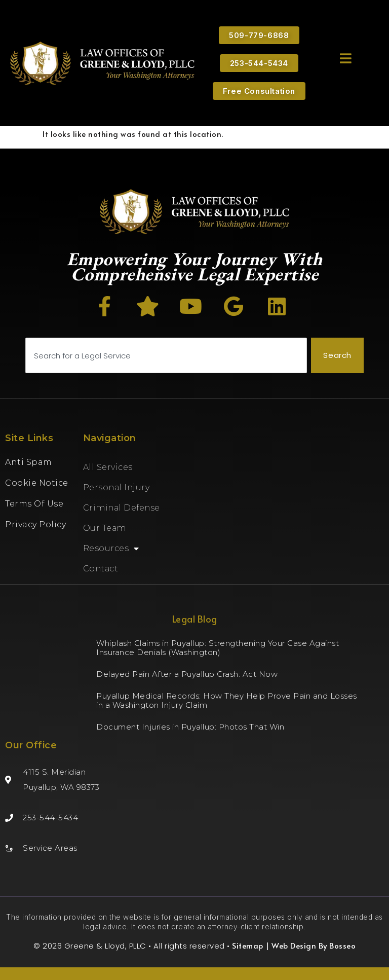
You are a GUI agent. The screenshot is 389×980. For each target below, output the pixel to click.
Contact (101, 569)
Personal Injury (116, 487)
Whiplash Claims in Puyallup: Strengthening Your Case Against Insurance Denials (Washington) (218, 648)
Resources (111, 549)
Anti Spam (29, 462)
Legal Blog (195, 619)
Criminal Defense (122, 508)
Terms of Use (34, 504)
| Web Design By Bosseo (310, 945)
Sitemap (248, 945)
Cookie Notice (37, 483)
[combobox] (166, 356)
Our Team (105, 528)
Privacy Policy (35, 524)
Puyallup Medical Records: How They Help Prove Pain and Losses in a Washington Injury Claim (227, 700)
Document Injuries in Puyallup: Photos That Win (190, 727)
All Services (108, 467)
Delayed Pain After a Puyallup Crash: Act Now (187, 674)
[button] (346, 58)
